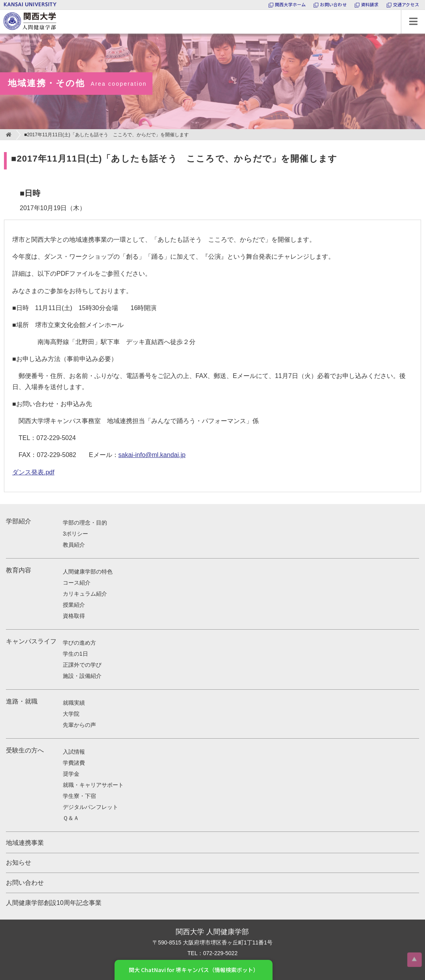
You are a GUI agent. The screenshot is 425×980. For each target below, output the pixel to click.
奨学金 (71, 774)
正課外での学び (82, 665)
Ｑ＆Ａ (71, 818)
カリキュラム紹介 (85, 594)
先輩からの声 (79, 725)
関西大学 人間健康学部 (2, 10)
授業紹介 (74, 605)
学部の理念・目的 (85, 523)
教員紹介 (74, 545)
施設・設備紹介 (82, 676)
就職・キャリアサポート (93, 785)
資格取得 (74, 616)
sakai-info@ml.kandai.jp (152, 455)
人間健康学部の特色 (88, 572)
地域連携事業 (25, 843)
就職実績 (74, 703)
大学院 (71, 714)
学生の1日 (75, 654)
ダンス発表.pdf (33, 472)
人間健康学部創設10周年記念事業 (54, 903)
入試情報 (74, 752)
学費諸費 (74, 763)
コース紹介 (77, 583)
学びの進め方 (79, 643)
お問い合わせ (25, 883)
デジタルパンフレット (90, 807)
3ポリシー (75, 534)
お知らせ (19, 862)
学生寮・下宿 (79, 796)
